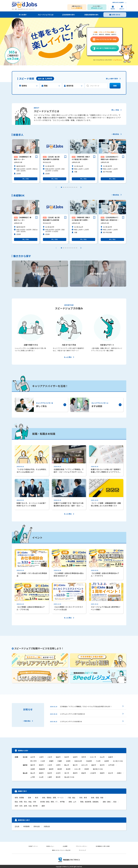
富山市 (33, 773)
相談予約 (113, 9)
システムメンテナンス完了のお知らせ (72, 714)
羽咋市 (84, 757)
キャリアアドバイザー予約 (106, 39)
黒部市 (75, 773)
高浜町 (68, 769)
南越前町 (42, 769)
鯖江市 (75, 765)
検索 (115, 86)
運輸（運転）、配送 (109, 802)
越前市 (94, 765)
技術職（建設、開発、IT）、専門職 (52, 802)
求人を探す (23, 15)
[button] (61, 187)
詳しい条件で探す (112, 79)
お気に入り (122, 9)
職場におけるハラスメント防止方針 (61, 850)
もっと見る (68, 357)
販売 (36, 798)
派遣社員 (46, 826)
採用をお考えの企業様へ (118, 3)
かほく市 (93, 757)
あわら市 (84, 765)
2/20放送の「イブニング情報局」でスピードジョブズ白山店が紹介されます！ (86, 706)
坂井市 (102, 765)
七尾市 (41, 757)
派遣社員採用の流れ (91, 15)
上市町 (33, 777)
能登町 (107, 761)
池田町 (33, 769)
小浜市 (50, 765)
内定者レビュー (50, 846)
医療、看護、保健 (96, 798)
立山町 (41, 777)
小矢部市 (93, 773)
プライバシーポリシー (82, 846)
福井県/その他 (98, 769)
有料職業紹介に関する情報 (103, 846)
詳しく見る (115, 110)
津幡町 (51, 761)
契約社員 (36, 826)
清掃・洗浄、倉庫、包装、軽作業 (26, 806)
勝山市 (67, 765)
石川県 (25, 757)
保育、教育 (82, 798)
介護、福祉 (71, 798)
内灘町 (60, 761)
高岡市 (41, 773)
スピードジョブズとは (46, 15)
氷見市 (58, 773)
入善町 (50, 777)
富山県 (25, 773)
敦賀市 (41, 765)
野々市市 (33, 761)
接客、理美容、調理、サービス (52, 798)
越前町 (51, 769)
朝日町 (58, 777)
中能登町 (89, 761)
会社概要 (65, 846)
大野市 (58, 765)
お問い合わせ (116, 15)
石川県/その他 (118, 761)
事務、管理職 (19, 798)
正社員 (17, 826)
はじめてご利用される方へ (106, 48)
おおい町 (77, 769)
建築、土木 (72, 802)
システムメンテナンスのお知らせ (71, 721)
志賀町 (68, 761)
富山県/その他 (69, 777)
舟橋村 (119, 773)
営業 (29, 798)
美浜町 (60, 769)
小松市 (50, 757)
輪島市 (58, 757)
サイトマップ (82, 850)
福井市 (33, 765)
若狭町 (87, 769)
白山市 (102, 757)
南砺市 (102, 773)
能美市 (111, 757)
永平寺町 (111, 765)
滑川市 (67, 773)
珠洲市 (67, 757)
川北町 (43, 761)
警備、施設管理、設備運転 (89, 802)
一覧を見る (115, 134)
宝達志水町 (78, 761)
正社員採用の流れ (68, 15)
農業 (43, 806)
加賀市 (75, 757)
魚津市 (50, 773)
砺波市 (84, 773)
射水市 (111, 773)
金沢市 (33, 757)
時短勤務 (26, 826)
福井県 (25, 765)
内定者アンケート (33, 846)
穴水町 (98, 761)
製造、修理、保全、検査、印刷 (25, 802)
